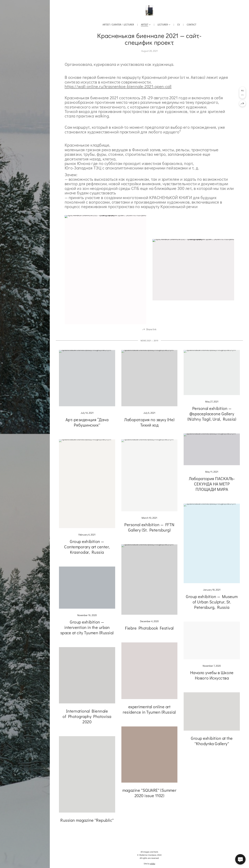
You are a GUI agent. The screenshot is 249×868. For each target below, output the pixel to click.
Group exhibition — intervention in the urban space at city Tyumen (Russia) (87, 630)
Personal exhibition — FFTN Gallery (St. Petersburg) (149, 529)
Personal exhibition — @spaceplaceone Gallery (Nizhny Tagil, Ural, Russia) (212, 416)
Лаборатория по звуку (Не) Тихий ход (149, 424)
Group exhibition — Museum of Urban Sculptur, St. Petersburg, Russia (212, 604)
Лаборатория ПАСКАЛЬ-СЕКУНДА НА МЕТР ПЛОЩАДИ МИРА (212, 486)
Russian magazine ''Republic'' (87, 822)
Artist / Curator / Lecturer (118, 25)
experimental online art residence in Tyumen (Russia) (149, 712)
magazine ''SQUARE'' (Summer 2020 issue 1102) (149, 795)
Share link (151, 332)
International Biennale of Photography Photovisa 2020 (87, 719)
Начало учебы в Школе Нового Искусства (212, 677)
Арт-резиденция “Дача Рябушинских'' (87, 424)
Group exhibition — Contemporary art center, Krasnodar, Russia (87, 549)
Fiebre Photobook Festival (149, 630)
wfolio (153, 863)
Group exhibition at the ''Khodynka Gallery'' (212, 743)
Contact (192, 25)
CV (179, 25)
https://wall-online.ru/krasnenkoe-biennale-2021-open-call (118, 86)
